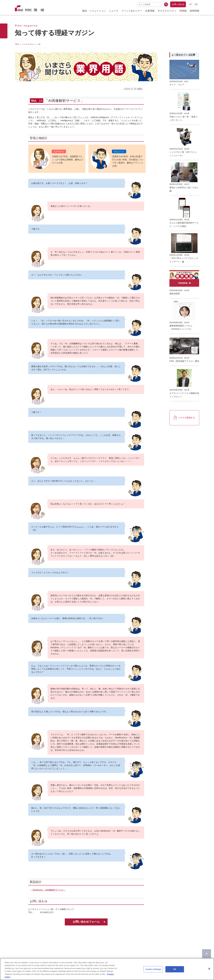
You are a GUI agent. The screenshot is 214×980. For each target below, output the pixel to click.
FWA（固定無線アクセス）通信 (184, 361)
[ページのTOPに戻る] (207, 954)
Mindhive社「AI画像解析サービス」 (49, 890)
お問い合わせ (178, 4)
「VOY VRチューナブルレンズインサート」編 (184, 260)
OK (175, 969)
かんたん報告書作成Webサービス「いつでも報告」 (184, 224)
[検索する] (166, 4)
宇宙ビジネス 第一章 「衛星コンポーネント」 (184, 118)
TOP (17, 44)
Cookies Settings (153, 969)
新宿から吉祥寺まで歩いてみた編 (184, 189)
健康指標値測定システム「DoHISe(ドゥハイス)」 (181, 327)
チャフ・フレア (177, 85)
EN (196, 4)
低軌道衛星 (175, 294)
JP (190, 4)
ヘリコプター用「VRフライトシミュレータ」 (183, 154)
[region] (107, 969)
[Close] (209, 969)
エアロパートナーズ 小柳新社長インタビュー (184, 395)
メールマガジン (29, 44)
